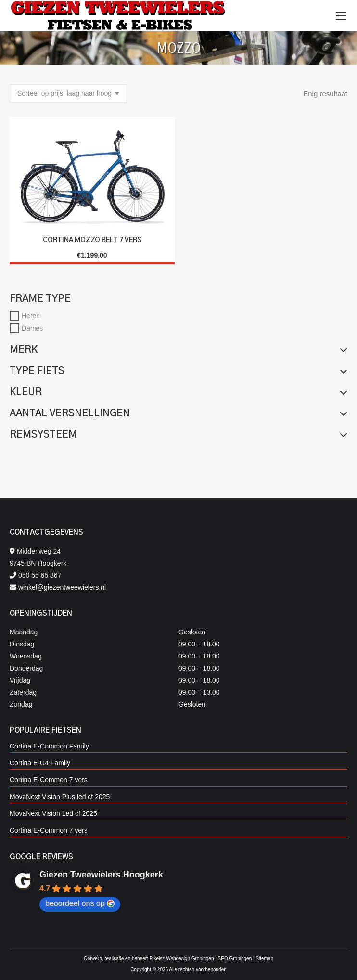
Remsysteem (178, 435)
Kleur (178, 392)
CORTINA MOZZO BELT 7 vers (92, 240)
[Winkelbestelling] (68, 93)
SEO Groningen (235, 959)
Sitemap (264, 959)
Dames (32, 328)
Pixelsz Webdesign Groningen (182, 959)
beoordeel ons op (80, 903)
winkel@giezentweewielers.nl (62, 587)
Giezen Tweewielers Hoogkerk (101, 875)
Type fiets (178, 371)
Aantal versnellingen (178, 413)
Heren (31, 316)
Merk (178, 350)
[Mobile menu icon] (341, 16)
